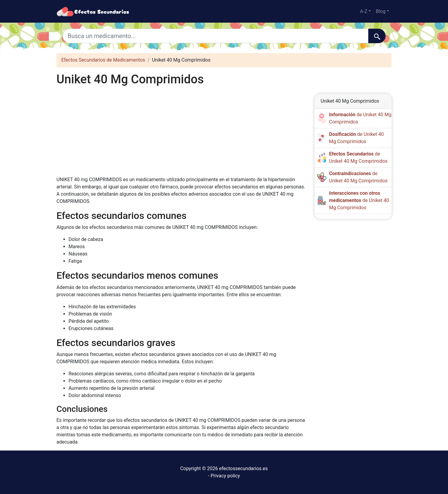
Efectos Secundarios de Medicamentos (103, 60)
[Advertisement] (181, 131)
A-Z (363, 11)
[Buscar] (377, 36)
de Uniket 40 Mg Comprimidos (359, 200)
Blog (381, 11)
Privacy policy (225, 476)
